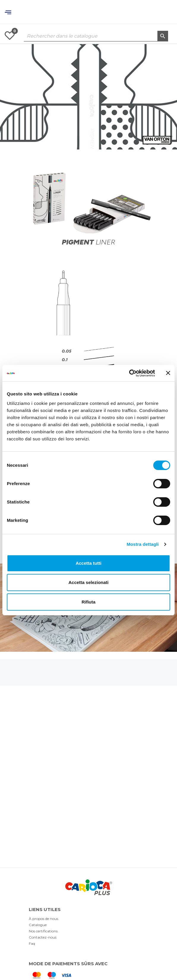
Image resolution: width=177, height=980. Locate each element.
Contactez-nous (43, 937)
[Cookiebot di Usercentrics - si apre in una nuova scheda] (129, 373)
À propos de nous (44, 919)
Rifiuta (89, 602)
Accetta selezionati (88, 582)
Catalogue (38, 925)
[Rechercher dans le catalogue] (96, 36)
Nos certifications (43, 931)
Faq (32, 943)
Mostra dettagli (143, 544)
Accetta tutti (89, 563)
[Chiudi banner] (168, 373)
